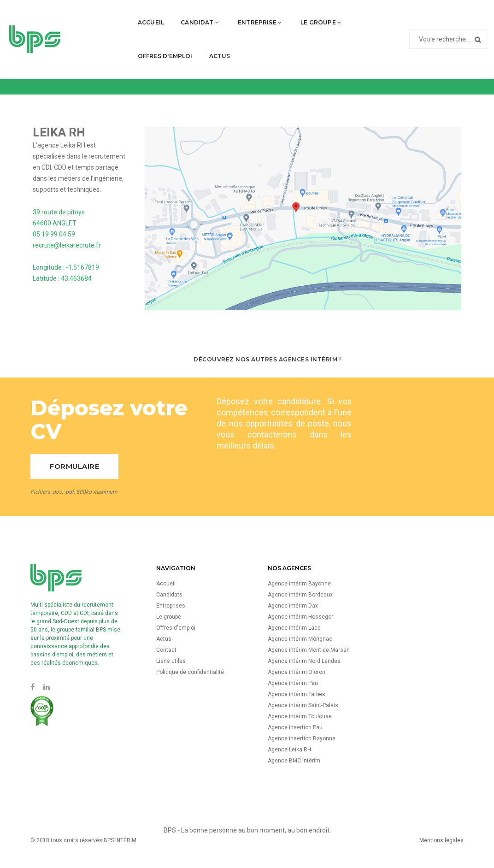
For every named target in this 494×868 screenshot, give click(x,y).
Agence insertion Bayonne (302, 738)
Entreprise (215, 16)
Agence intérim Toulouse (300, 716)
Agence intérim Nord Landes (304, 661)
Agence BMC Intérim (294, 761)
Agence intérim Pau (293, 683)
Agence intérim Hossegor (300, 617)
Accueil (106, 16)
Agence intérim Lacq (294, 628)
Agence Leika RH (289, 750)
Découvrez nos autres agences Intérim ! (267, 359)
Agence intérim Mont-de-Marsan (309, 650)
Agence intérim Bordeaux (300, 595)
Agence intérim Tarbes (297, 694)
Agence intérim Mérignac (300, 639)
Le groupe (276, 16)
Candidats (169, 595)
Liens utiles (171, 661)
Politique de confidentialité (190, 672)
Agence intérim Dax (293, 606)
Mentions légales (441, 840)
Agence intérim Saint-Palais (303, 705)
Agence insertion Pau (295, 727)
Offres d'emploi (343, 16)
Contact (166, 650)
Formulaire (74, 466)
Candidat (155, 16)
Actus (326, 50)
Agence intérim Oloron (297, 672)
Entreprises (171, 606)
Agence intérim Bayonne (299, 584)
